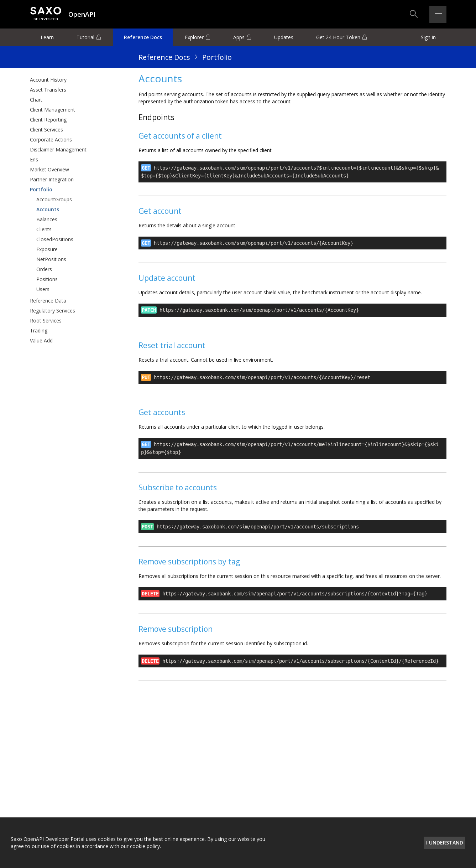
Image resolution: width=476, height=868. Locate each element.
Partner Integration (52, 179)
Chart (36, 100)
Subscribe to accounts (178, 487)
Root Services (46, 321)
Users (43, 289)
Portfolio (217, 57)
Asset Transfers (48, 90)
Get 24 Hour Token (338, 37)
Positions (47, 279)
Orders (44, 269)
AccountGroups (54, 199)
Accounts (48, 209)
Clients (44, 229)
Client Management (53, 110)
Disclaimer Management (58, 149)
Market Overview (49, 169)
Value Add (41, 340)
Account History (48, 80)
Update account (167, 278)
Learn (47, 37)
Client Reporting (48, 120)
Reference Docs (143, 37)
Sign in (428, 37)
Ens (34, 159)
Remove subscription (176, 629)
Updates (284, 37)
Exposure (47, 249)
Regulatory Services (53, 311)
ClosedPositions (55, 239)
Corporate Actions (51, 139)
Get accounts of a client (180, 136)
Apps (239, 37)
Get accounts (162, 412)
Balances (47, 219)
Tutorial (85, 37)
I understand (445, 843)
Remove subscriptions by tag (189, 562)
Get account (160, 211)
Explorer (194, 37)
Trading (39, 330)
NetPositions (51, 259)
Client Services (46, 130)
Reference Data (48, 301)
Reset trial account (172, 345)
